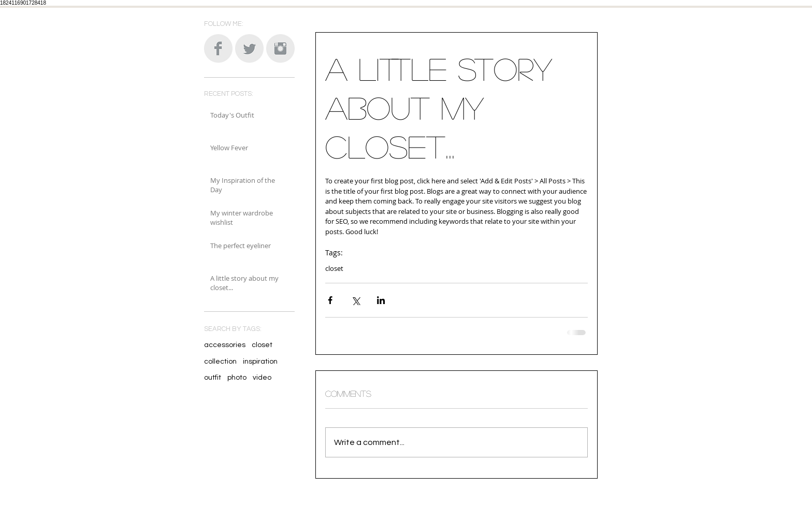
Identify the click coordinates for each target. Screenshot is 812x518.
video (262, 378)
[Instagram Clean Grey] (280, 48)
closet (262, 345)
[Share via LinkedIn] (381, 300)
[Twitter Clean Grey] (249, 48)
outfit (213, 378)
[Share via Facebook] (330, 300)
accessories (225, 345)
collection (220, 362)
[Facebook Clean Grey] (218, 48)
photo (237, 378)
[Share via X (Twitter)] (356, 300)
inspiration (260, 362)
